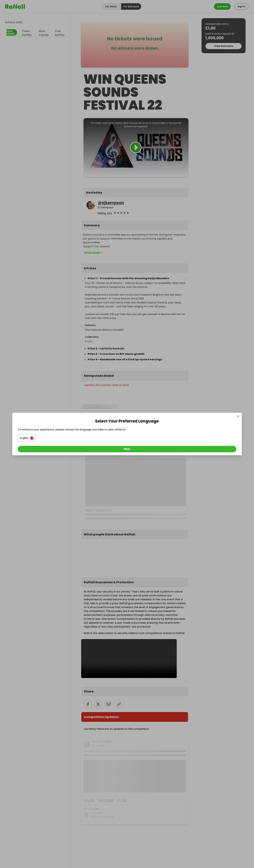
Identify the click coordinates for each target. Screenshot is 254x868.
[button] (91, 439)
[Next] (127, 450)
